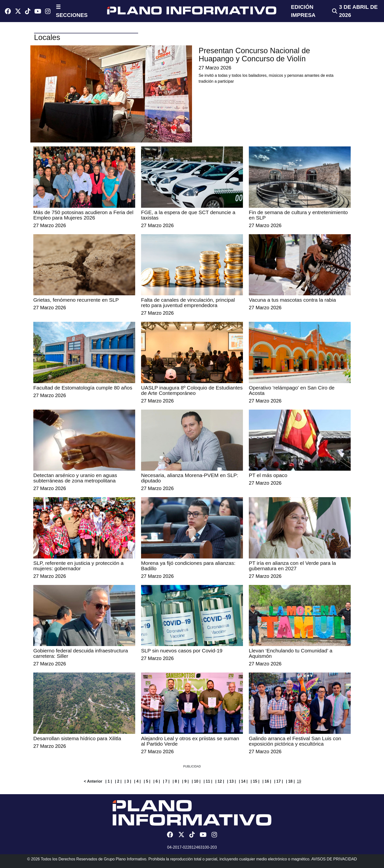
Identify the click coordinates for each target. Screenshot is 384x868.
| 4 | (138, 781)
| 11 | (208, 781)
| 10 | (196, 781)
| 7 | (166, 781)
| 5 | (147, 781)
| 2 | (118, 781)
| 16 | (267, 781)
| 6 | (157, 781)
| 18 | (290, 781)
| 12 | (220, 781)
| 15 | (255, 781)
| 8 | (176, 781)
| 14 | (243, 781)
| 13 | (231, 781)
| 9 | (186, 781)
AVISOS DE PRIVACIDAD (334, 859)
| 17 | (279, 781)
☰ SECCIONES (72, 11)
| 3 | (128, 781)
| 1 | (109, 781)
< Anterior (93, 781)
